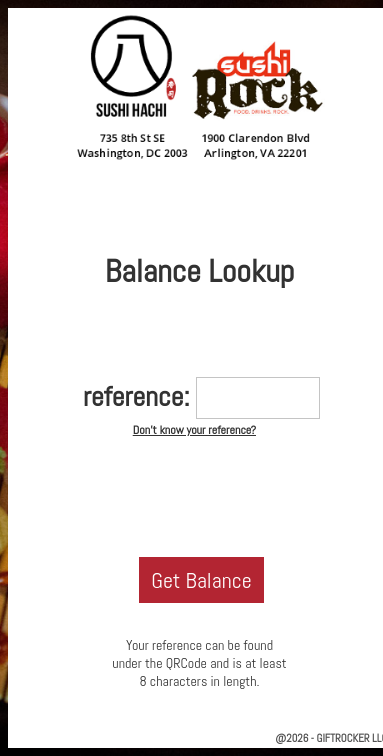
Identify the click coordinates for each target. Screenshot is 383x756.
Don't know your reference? (194, 430)
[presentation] (200, 495)
